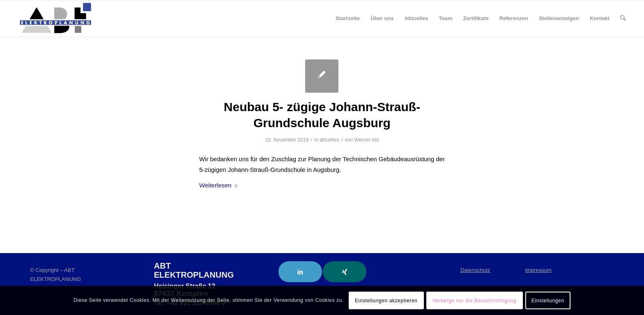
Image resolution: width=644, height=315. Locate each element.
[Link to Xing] (345, 272)
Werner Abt (366, 140)
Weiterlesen (219, 185)
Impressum (538, 270)
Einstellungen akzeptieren (386, 301)
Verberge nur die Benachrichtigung (475, 301)
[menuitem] (348, 18)
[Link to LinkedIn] (300, 272)
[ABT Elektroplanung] (55, 18)
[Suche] (623, 18)
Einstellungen (548, 301)
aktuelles (329, 140)
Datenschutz (475, 270)
